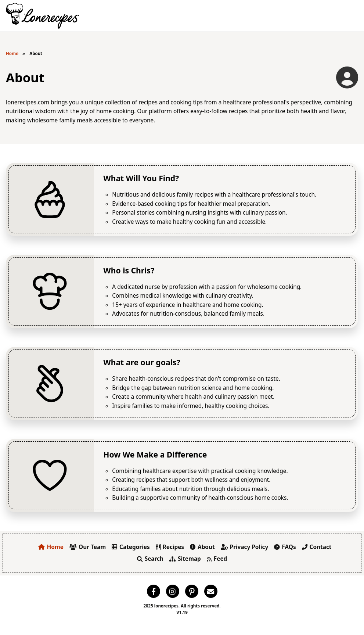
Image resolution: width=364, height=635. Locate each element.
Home (12, 53)
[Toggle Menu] (350, 16)
